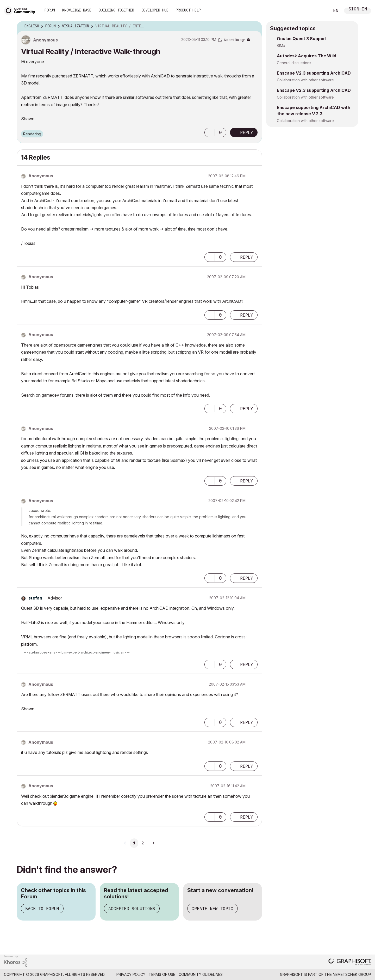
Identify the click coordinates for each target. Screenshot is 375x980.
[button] (210, 132)
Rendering (32, 134)
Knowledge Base (77, 10)
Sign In (358, 10)
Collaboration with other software (305, 80)
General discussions (294, 63)
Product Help (188, 10)
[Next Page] (153, 843)
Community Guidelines (201, 974)
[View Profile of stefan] (35, 598)
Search (320, 11)
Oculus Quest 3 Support (302, 39)
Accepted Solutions (132, 909)
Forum (50, 10)
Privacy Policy (131, 974)
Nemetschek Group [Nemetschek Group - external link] (352, 974)
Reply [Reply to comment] (247, 257)
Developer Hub (155, 10)
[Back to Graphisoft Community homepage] (21, 10)
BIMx (281, 46)
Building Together (116, 10)
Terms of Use (162, 974)
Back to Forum (42, 909)
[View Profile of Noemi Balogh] (235, 40)
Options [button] (255, 26)
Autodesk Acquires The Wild (307, 56)
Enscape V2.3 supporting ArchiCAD (314, 73)
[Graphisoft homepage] (350, 962)
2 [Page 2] (143, 843)
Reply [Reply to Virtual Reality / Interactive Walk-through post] (247, 132)
